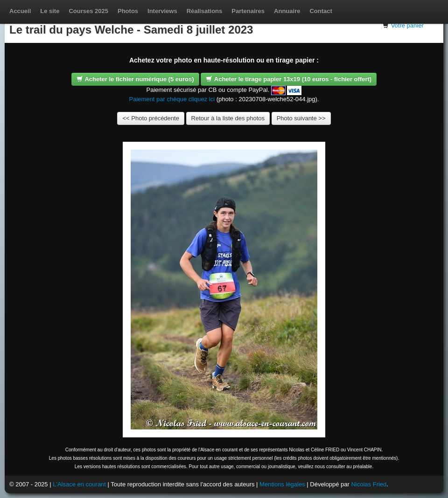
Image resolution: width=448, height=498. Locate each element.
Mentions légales (282, 484)
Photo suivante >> (301, 118)
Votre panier (407, 25)
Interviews (162, 11)
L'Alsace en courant (79, 484)
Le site (50, 11)
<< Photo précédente (150, 118)
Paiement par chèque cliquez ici (172, 99)
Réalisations (205, 11)
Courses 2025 (88, 11)
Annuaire (287, 11)
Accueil (20, 11)
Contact (321, 11)
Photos (128, 11)
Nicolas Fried (369, 484)
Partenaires (248, 11)
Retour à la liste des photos (228, 118)
